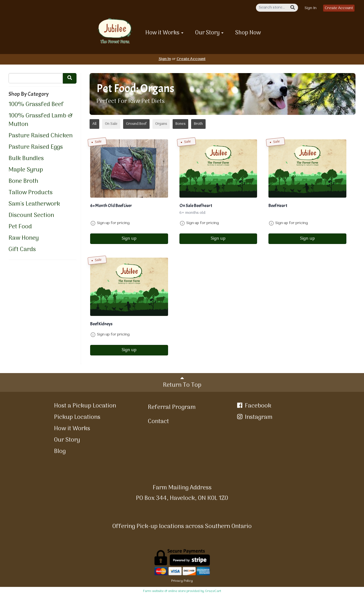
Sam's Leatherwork (34, 204)
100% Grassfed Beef (36, 105)
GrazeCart (213, 591)
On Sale (111, 124)
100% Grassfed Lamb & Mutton (41, 120)
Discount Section (31, 216)
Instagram (254, 417)
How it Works (164, 33)
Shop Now (248, 33)
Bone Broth (23, 181)
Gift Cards (22, 250)
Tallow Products (31, 193)
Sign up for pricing (113, 223)
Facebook (254, 406)
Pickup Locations (77, 417)
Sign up (129, 239)
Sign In (311, 8)
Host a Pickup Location (85, 406)
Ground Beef (136, 124)
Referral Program (172, 407)
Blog (60, 451)
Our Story (209, 33)
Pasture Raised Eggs (36, 147)
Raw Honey (24, 238)
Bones (180, 124)
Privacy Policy (182, 581)
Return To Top (182, 383)
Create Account (339, 8)
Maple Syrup (26, 170)
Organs (161, 124)
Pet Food (20, 227)
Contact (158, 422)
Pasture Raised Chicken (41, 136)
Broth (198, 124)
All (94, 124)
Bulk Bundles (26, 159)
